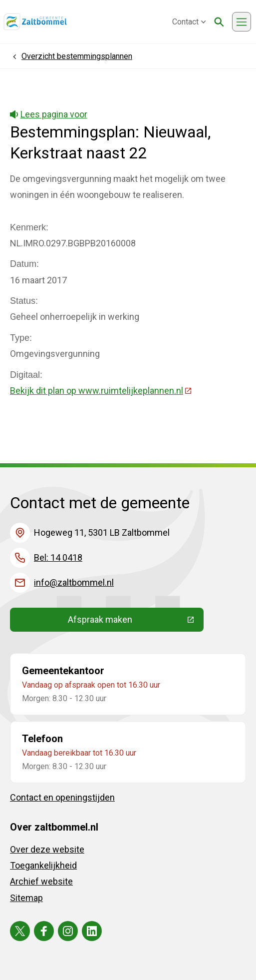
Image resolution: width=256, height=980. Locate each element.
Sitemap (26, 898)
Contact (189, 22)
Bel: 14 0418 (58, 557)
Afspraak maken (136, 622)
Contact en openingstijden (62, 797)
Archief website (41, 881)
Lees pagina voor (49, 114)
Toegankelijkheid (43, 865)
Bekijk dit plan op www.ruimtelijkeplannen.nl (101, 391)
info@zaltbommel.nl (74, 582)
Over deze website (47, 849)
